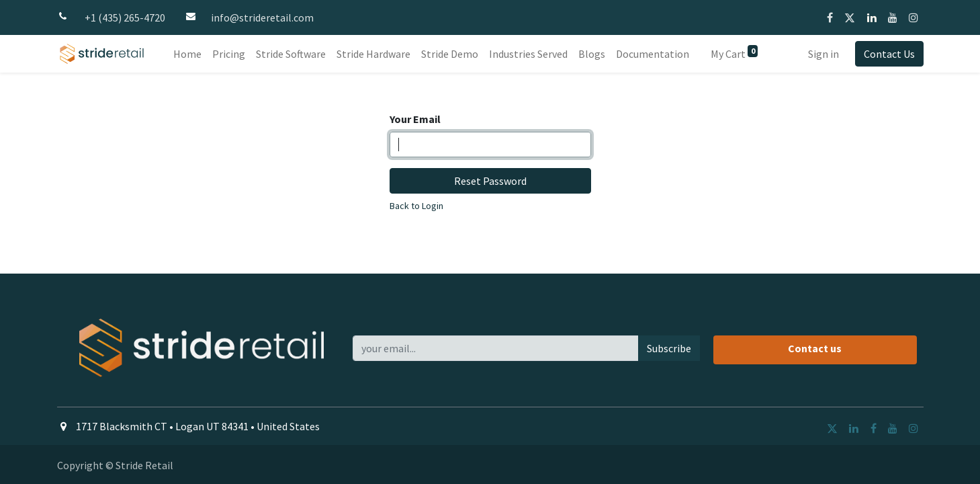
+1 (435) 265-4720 (125, 17)
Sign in (823, 54)
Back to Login (416, 206)
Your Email (415, 119)
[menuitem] (187, 54)
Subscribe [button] (669, 348)
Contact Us (889, 54)
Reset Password (490, 181)
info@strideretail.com (262, 17)
